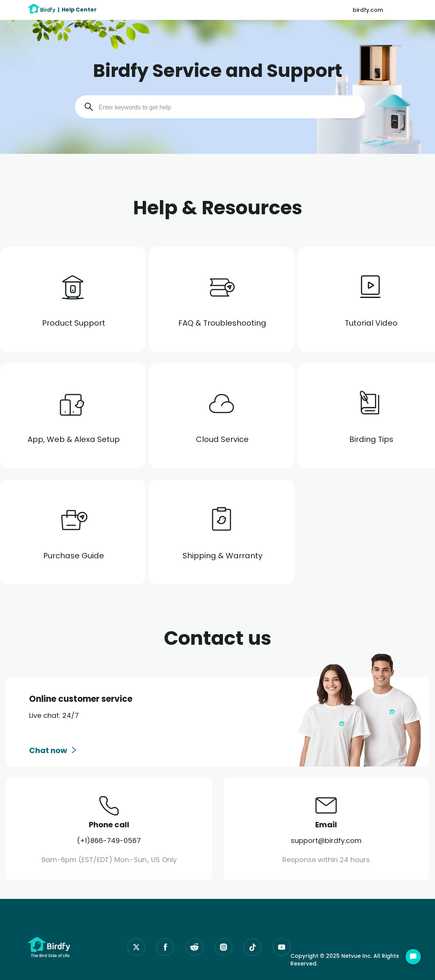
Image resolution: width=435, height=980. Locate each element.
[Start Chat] (413, 957)
